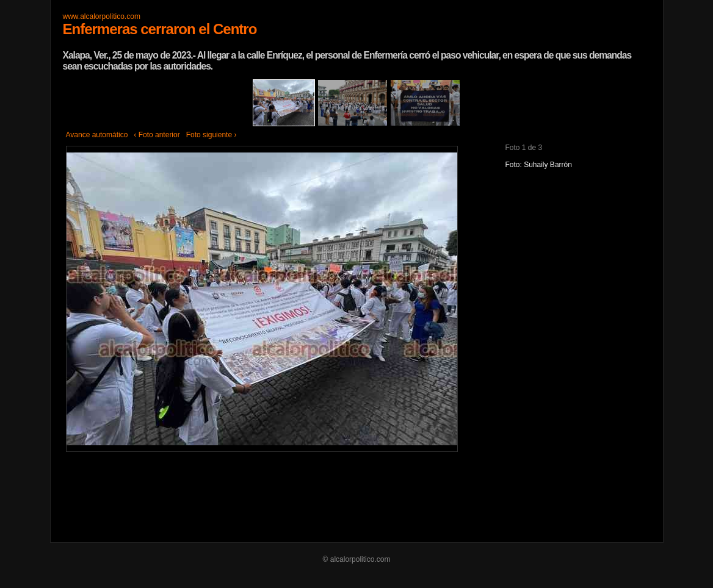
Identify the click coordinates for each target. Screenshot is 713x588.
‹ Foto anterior (157, 135)
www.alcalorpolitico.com (102, 16)
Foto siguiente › (212, 135)
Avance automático (97, 135)
